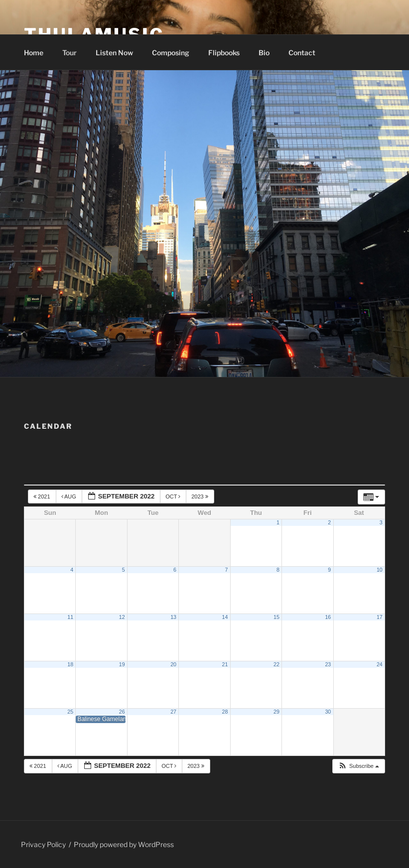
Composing (171, 53)
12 (122, 617)
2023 (201, 496)
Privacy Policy (43, 844)
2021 (43, 496)
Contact (302, 53)
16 (328, 617)
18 (70, 664)
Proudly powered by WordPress (124, 844)
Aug (69, 496)
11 (70, 617)
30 (328, 712)
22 (276, 664)
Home (34, 53)
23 (328, 664)
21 (225, 664)
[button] (358, 766)
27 (173, 712)
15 (276, 617)
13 (173, 617)
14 (225, 617)
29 (276, 712)
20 (173, 664)
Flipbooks (224, 53)
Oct (174, 496)
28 (225, 712)
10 (380, 570)
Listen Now (114, 53)
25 (70, 712)
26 (122, 712)
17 (380, 617)
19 (122, 664)
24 (380, 664)
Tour (69, 53)
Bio (264, 53)
